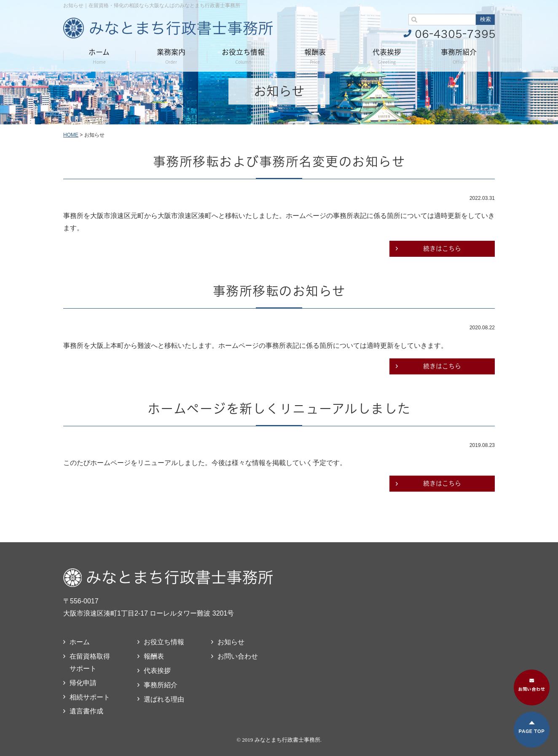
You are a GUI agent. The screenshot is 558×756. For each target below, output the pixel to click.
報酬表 (315, 56)
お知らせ (231, 642)
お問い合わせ (238, 656)
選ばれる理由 (164, 699)
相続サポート (90, 697)
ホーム (99, 56)
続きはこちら (442, 249)
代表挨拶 (387, 56)
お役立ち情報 (243, 56)
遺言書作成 (86, 711)
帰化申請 (83, 683)
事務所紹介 (459, 56)
